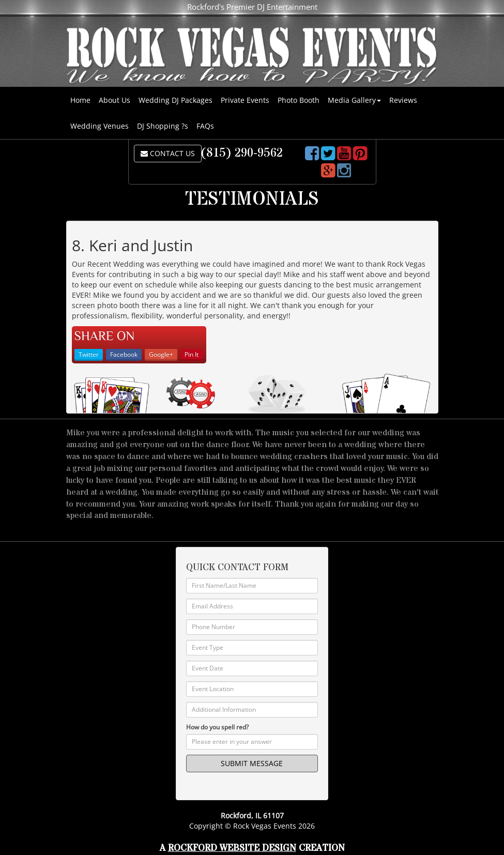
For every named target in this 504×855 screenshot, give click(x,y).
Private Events (245, 100)
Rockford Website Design (232, 848)
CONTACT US (168, 153)
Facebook (124, 354)
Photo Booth (299, 100)
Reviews (403, 100)
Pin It (192, 354)
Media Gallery (354, 100)
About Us (114, 100)
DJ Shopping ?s (163, 126)
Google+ (161, 354)
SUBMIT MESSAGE (252, 763)
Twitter (89, 354)
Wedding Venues (100, 126)
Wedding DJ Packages (175, 100)
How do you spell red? (217, 727)
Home (80, 100)
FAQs (205, 126)
